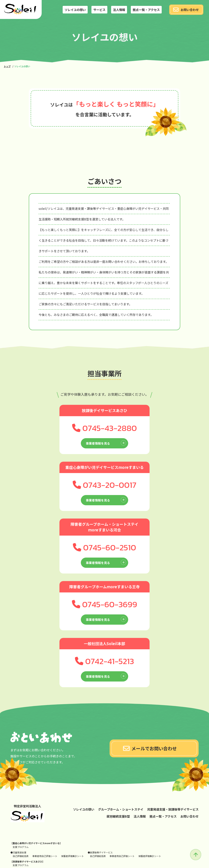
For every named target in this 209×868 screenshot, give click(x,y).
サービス (99, 10)
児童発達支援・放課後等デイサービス (173, 809)
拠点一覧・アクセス (146, 10)
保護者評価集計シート (73, 856)
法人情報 (119, 10)
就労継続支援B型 (118, 816)
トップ (7, 66)
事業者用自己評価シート (45, 856)
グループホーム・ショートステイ (121, 809)
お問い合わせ (186, 10)
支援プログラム (21, 847)
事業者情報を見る (106, 443)
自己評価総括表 (21, 856)
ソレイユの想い (75, 10)
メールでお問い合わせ (150, 748)
